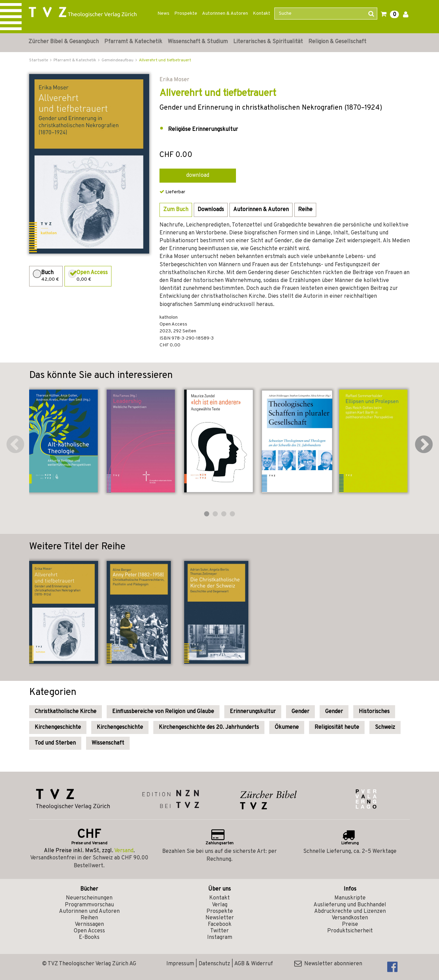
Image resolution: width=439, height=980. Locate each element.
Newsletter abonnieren (328, 964)
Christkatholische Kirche (66, 712)
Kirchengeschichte (58, 727)
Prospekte (186, 14)
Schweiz (385, 727)
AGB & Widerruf (254, 964)
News (163, 14)
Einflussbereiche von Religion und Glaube (163, 712)
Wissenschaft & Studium (198, 42)
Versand (124, 851)
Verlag (220, 905)
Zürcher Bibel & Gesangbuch (64, 42)
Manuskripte (350, 898)
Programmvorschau (89, 905)
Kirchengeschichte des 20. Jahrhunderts (209, 727)
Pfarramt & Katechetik (133, 42)
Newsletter (220, 918)
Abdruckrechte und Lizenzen (350, 911)
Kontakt (262, 14)
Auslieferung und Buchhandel (350, 905)
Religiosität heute (337, 727)
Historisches (374, 712)
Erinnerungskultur (253, 712)
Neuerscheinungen (89, 898)
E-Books (89, 938)
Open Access (89, 931)
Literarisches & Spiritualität (268, 42)
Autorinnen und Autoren (89, 911)
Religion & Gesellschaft (337, 42)
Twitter (219, 931)
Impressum (180, 964)
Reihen (89, 918)
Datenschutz (214, 964)
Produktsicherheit (350, 931)
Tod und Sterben (55, 743)
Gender (300, 712)
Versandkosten (350, 918)
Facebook (220, 924)
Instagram (220, 938)
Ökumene (287, 727)
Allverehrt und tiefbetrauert (165, 60)
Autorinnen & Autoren (225, 14)
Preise (350, 924)
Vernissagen (89, 924)
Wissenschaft (108, 743)
